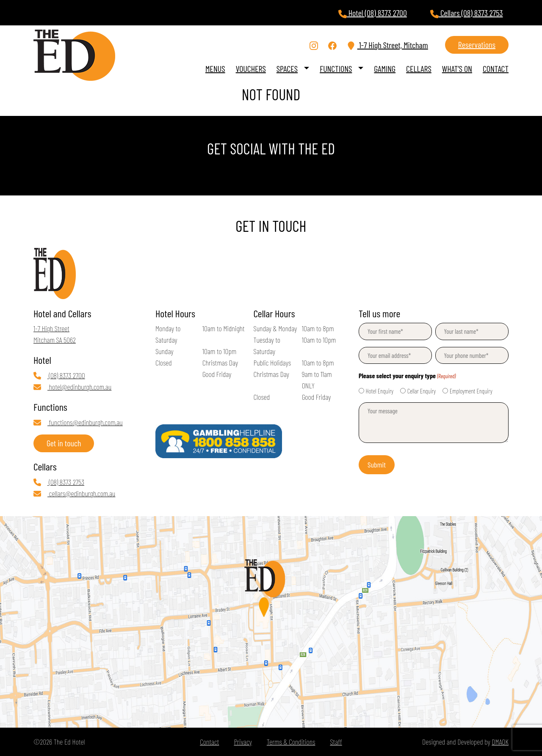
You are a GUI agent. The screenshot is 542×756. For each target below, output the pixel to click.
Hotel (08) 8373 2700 (373, 13)
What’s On (457, 69)
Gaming (385, 69)
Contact (496, 69)
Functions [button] (336, 69)
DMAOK (500, 742)
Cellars (419, 69)
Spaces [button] (287, 69)
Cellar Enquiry (422, 391)
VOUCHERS (251, 69)
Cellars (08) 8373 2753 (467, 13)
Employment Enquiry (471, 391)
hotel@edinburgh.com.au (72, 387)
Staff (336, 742)
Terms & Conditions (291, 742)
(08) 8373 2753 (59, 482)
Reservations (477, 44)
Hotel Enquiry (380, 391)
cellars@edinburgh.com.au (74, 493)
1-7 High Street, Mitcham (387, 45)
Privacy (243, 742)
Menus (215, 69)
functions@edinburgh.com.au (78, 422)
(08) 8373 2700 (59, 375)
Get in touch (64, 443)
